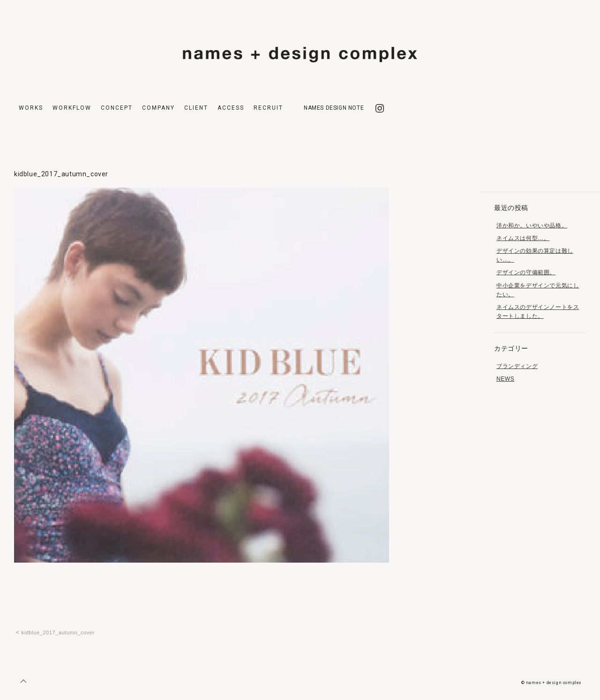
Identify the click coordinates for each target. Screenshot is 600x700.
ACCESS (231, 108)
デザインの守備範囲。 (526, 272)
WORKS (31, 108)
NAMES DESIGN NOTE (334, 108)
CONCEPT (117, 108)
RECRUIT (268, 108)
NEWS (505, 379)
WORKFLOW (72, 108)
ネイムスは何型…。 (523, 238)
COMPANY (158, 108)
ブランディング (517, 366)
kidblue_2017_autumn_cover (58, 632)
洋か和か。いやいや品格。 (532, 226)
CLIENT (196, 108)
